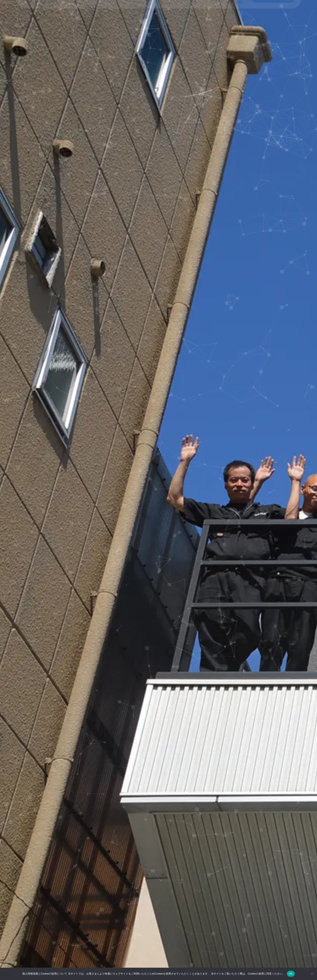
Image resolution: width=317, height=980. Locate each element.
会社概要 (190, 16)
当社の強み (76, 16)
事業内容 (99, 16)
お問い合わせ (273, 16)
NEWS (169, 16)
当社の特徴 (146, 16)
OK (291, 974)
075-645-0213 (227, 14)
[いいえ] (312, 974)
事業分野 (121, 16)
